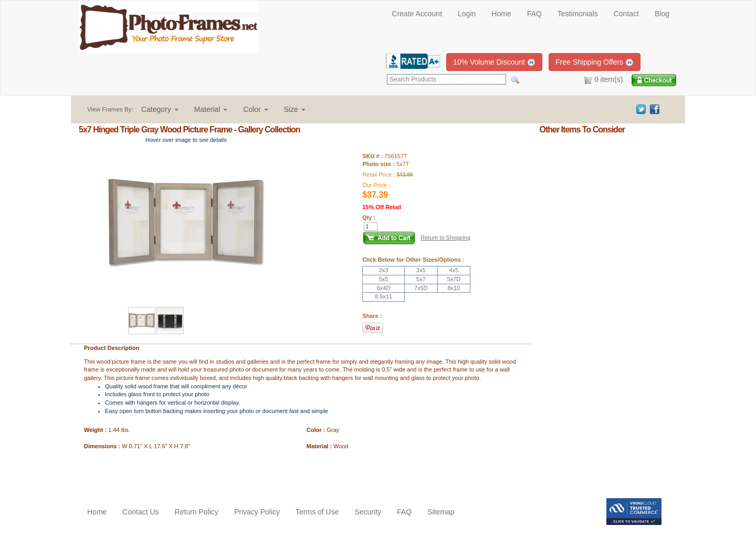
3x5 (421, 270)
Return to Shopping (445, 238)
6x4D (384, 288)
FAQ (534, 14)
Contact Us (140, 512)
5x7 (421, 279)
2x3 (384, 270)
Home (501, 14)
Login (467, 14)
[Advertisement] (140, 472)
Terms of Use (317, 512)
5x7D (454, 279)
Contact (626, 14)
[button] (160, 109)
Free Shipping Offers (595, 62)
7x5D (421, 288)
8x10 (454, 288)
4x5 (454, 270)
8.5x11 (384, 296)
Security (368, 512)
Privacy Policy (257, 512)
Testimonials (578, 14)
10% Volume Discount (494, 62)
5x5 (384, 279)
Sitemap (441, 512)
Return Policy (197, 512)
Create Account (417, 14)
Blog (662, 14)
